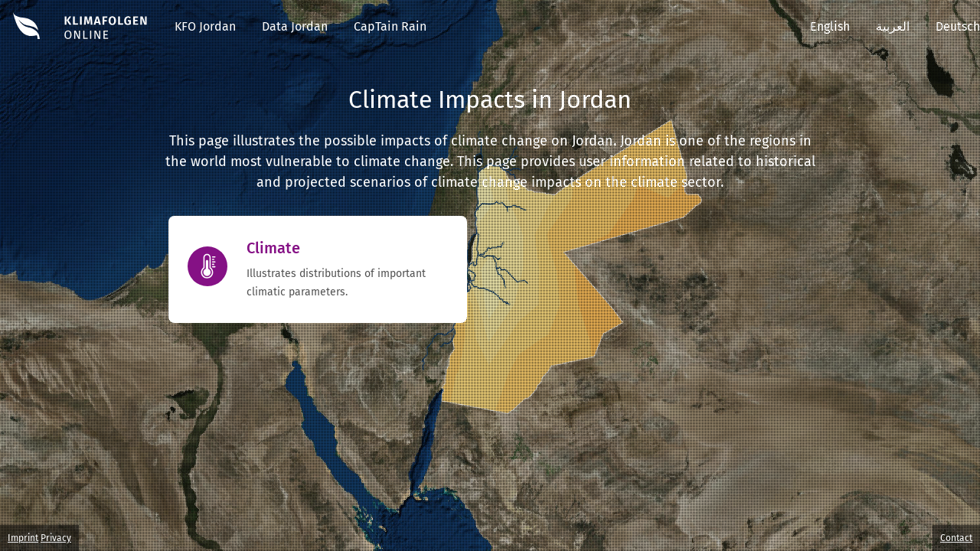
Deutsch (958, 26)
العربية (893, 26)
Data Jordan (295, 26)
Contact (956, 538)
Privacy (56, 538)
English (830, 26)
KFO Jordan (205, 26)
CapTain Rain (390, 26)
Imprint (23, 538)
